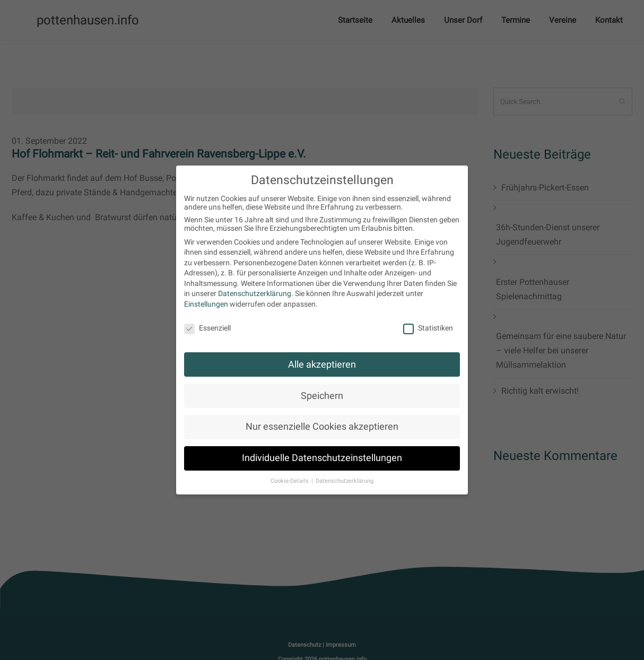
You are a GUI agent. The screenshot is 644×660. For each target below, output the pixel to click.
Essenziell (207, 328)
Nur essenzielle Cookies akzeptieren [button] (322, 427)
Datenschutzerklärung (255, 293)
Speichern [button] (322, 396)
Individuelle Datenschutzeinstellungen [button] (322, 458)
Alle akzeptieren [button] (322, 364)
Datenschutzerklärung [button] (345, 481)
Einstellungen (206, 304)
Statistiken (428, 328)
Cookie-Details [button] (290, 481)
